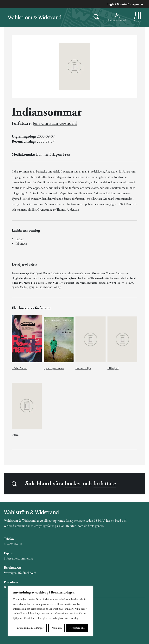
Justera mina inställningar (30, 628)
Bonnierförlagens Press (53, 155)
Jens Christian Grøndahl (55, 123)
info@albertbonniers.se (18, 559)
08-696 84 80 (13, 544)
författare (105, 484)
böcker (73, 484)
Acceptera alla (77, 628)
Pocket (19, 239)
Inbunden (21, 244)
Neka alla (57, 628)
